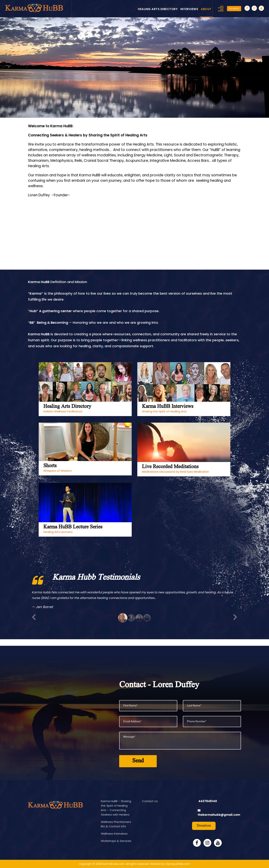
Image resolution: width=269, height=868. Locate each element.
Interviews (189, 9)
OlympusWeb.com (178, 864)
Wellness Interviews (114, 834)
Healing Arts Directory (158, 9)
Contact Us (150, 801)
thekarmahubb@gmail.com (219, 815)
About (206, 9)
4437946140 (208, 801)
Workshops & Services (116, 841)
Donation (234, 8)
